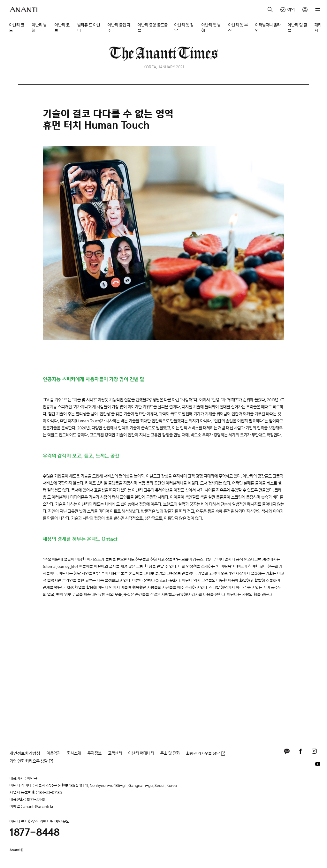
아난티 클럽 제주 (119, 28)
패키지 (318, 28)
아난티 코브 (62, 28)
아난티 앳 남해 (211, 28)
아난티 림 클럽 (297, 28)
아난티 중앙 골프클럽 (153, 28)
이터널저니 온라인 (268, 28)
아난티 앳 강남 (184, 28)
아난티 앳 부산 (238, 28)
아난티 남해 (39, 28)
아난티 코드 (17, 28)
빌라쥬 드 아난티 (89, 28)
